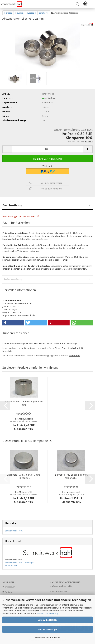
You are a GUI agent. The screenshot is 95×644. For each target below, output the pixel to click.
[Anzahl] (47, 149)
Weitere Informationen (47, 637)
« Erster (8, 13)
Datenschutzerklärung (48, 613)
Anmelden (75, 355)
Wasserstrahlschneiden (63, 586)
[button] (7, 149)
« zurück (20, 13)
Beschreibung (12, 205)
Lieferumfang (12, 279)
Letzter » (44, 13)
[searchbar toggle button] (77, 4)
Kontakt (8, 592)
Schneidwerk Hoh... (14, 531)
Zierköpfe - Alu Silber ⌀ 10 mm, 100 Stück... (71, 476)
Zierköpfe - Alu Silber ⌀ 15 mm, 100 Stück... (24, 476)
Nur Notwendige (47, 629)
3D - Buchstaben (60, 592)
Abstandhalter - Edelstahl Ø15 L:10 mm (24, 403)
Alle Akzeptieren (47, 620)
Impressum (10, 587)
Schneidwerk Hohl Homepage (19, 563)
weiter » (32, 13)
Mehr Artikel (11, 565)
